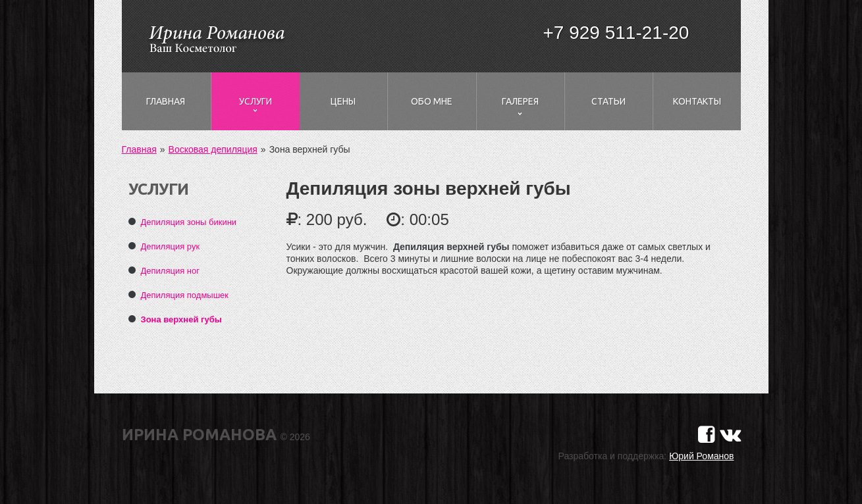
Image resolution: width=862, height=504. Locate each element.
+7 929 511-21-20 (616, 33)
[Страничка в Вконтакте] (730, 435)
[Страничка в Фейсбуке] (707, 435)
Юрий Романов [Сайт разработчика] (701, 456)
